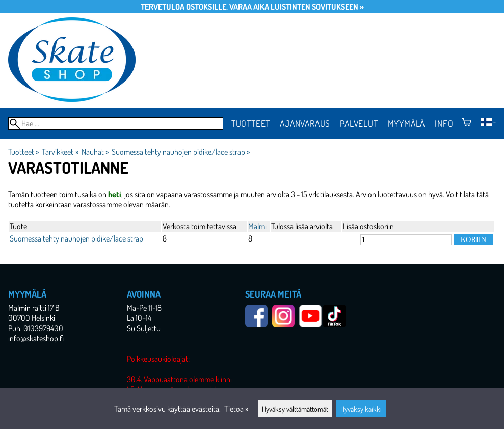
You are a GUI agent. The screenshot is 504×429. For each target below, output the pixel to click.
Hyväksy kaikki (361, 409)
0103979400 (43, 328)
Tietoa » (236, 409)
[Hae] (116, 124)
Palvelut (359, 123)
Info (444, 123)
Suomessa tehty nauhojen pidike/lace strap (181, 152)
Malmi (257, 226)
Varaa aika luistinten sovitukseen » (297, 7)
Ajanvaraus (305, 123)
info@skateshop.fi (36, 338)
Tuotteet (251, 123)
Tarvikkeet (60, 152)
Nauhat (95, 152)
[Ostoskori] (467, 123)
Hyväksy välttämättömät (295, 409)
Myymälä (407, 123)
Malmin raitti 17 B (34, 308)
